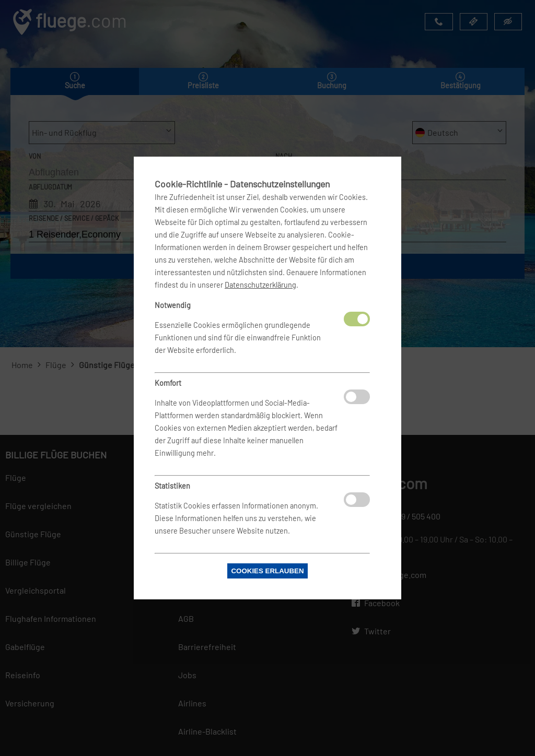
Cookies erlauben (267, 571)
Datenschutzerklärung (260, 285)
